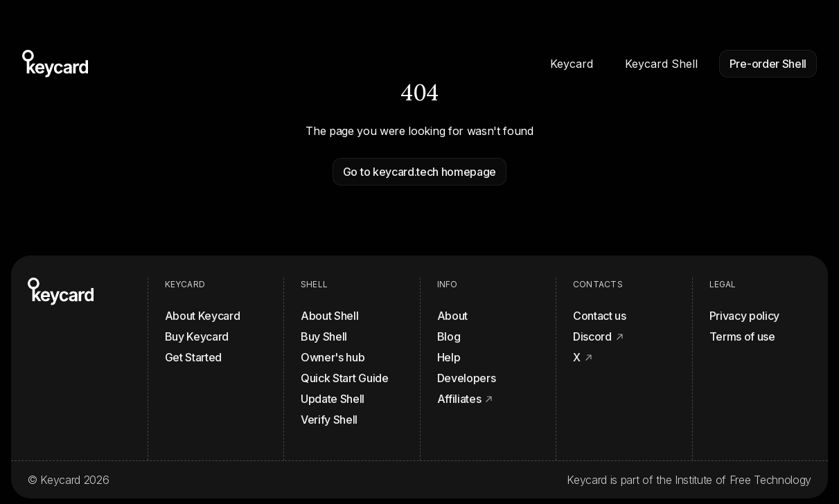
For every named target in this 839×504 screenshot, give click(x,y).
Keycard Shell (661, 64)
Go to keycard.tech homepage (419, 172)
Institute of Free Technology (743, 480)
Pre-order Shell (768, 64)
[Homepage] (55, 64)
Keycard (572, 64)
